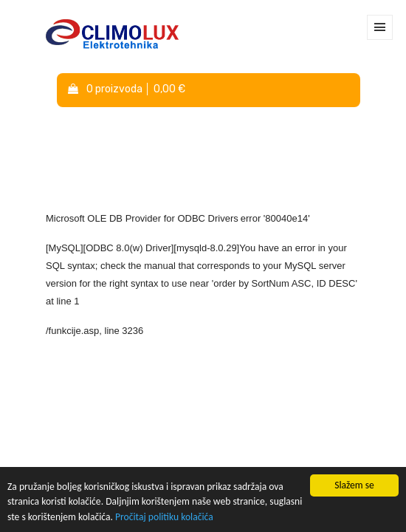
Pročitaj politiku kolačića (164, 517)
